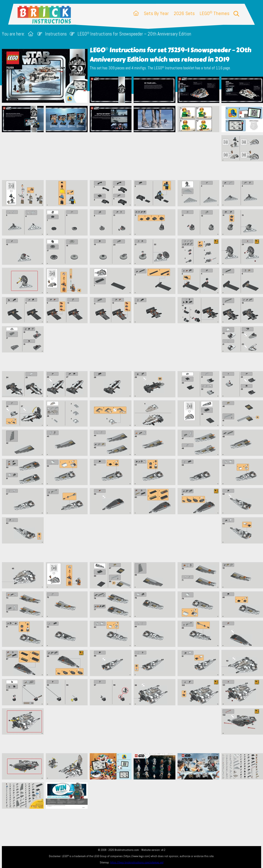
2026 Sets (184, 13)
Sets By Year (156, 13)
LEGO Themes (214, 13)
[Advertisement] (134, 156)
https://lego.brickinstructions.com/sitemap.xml (137, 862)
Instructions (56, 34)
